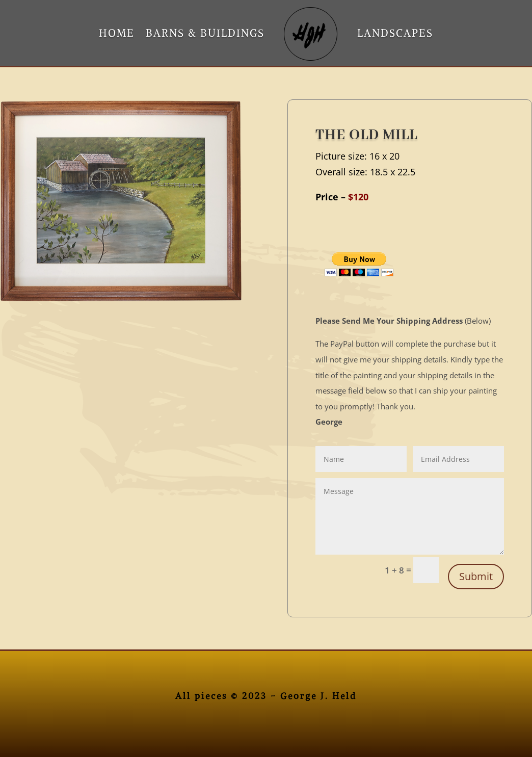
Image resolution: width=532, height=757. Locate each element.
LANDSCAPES (395, 33)
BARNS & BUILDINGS (205, 33)
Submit (476, 576)
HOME (117, 33)
